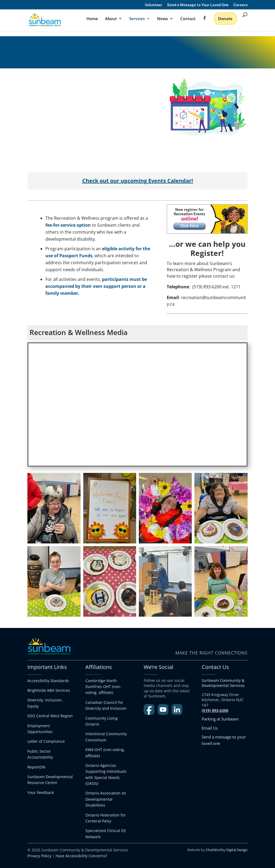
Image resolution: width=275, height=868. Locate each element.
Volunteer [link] (153, 5)
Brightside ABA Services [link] (49, 690)
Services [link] (137, 19)
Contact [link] (188, 19)
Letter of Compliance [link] (46, 741)
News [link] (162, 19)
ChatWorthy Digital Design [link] (227, 850)
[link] (53, 19)
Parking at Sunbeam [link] (220, 719)
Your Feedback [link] (41, 792)
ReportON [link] (36, 767)
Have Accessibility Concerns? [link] (81, 856)
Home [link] (92, 19)
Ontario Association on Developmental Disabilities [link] (106, 799)
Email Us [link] (210, 728)
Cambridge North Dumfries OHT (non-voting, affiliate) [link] (103, 687)
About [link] (111, 19)
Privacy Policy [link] (39, 856)
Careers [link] (240, 5)
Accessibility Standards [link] (48, 681)
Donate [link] (225, 19)
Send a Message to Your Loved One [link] (198, 5)
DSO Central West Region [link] (50, 716)
